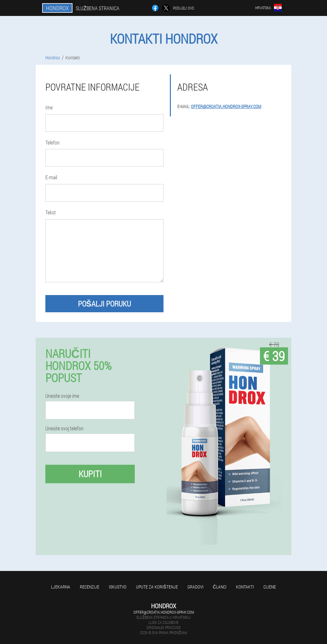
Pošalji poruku (104, 304)
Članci (220, 587)
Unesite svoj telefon (65, 428)
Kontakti (245, 587)
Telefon (53, 142)
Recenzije (90, 587)
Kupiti (90, 474)
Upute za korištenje (157, 587)
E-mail (51, 177)
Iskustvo (118, 587)
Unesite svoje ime (62, 396)
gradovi (195, 587)
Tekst (51, 212)
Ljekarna (61, 587)
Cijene (270, 587)
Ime (49, 107)
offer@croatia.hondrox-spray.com (226, 106)
